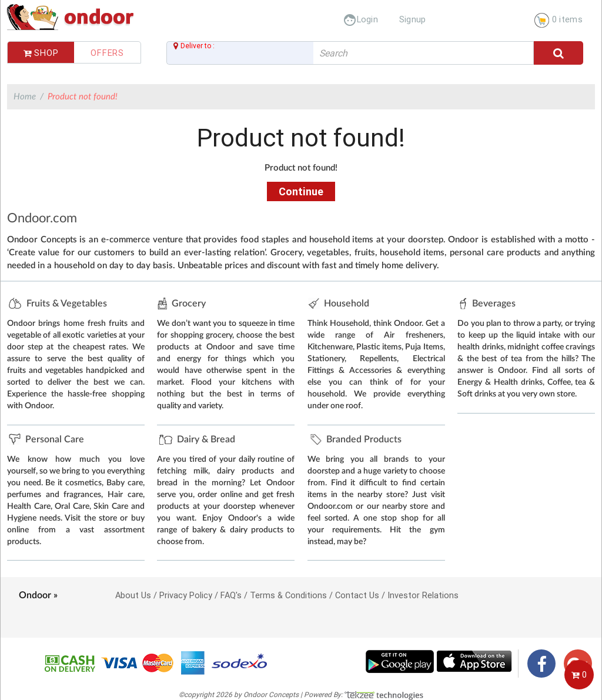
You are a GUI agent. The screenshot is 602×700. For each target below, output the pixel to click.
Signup (413, 19)
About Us (133, 595)
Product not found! (83, 97)
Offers (107, 53)
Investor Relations (423, 595)
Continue (301, 191)
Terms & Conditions (288, 595)
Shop (41, 53)
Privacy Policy (186, 595)
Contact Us (357, 595)
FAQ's (231, 595)
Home (25, 97)
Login (361, 19)
